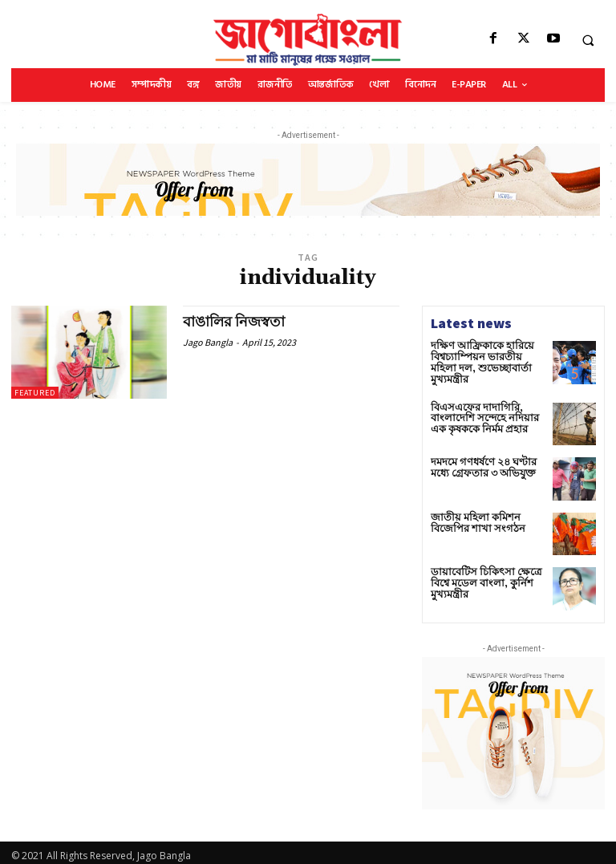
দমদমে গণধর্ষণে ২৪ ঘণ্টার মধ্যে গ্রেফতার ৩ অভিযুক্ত (480, 461)
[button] (588, 40)
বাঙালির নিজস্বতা (234, 322)
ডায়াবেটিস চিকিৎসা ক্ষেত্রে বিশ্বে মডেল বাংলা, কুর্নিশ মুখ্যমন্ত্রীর (480, 576)
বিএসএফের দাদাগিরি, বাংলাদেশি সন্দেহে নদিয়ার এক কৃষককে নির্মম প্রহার (487, 412)
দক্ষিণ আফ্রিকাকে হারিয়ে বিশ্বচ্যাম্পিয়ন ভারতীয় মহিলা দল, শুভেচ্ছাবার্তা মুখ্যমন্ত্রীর (484, 357)
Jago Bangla (208, 341)
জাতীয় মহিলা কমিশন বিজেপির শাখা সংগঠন (473, 517)
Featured (35, 393)
